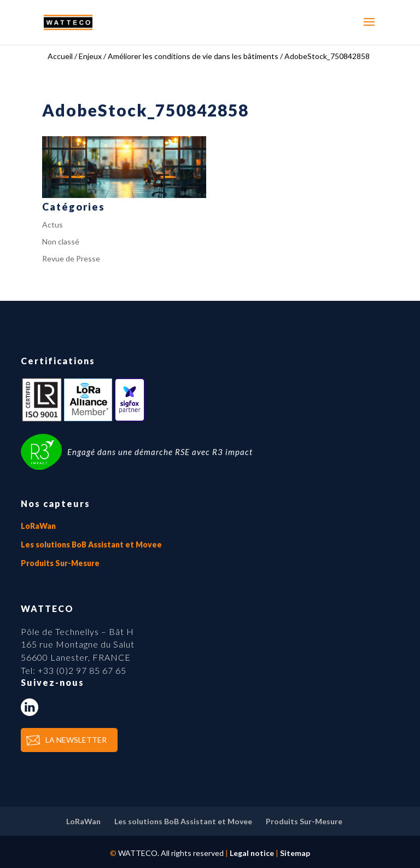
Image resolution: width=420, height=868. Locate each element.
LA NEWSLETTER (76, 740)
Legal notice (252, 853)
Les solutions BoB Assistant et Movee (91, 544)
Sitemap (295, 853)
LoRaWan (38, 526)
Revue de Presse (71, 258)
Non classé (61, 241)
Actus (52, 225)
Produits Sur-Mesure (60, 563)
